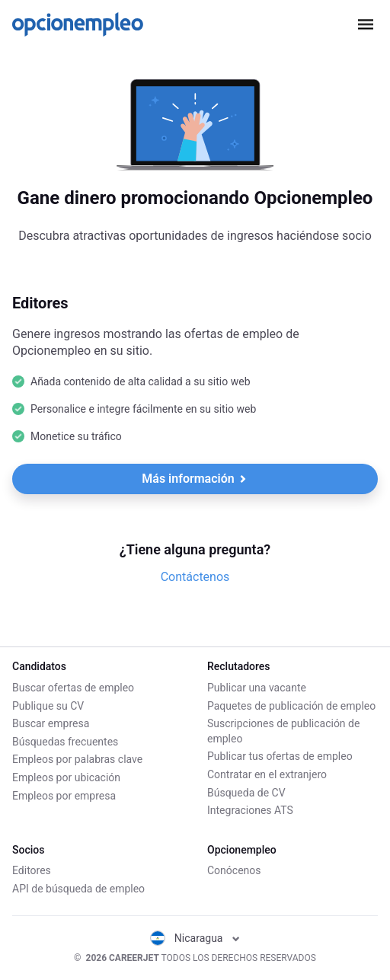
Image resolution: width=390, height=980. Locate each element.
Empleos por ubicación (66, 777)
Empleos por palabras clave (77, 759)
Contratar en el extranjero (267, 774)
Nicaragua (195, 938)
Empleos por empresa (64, 796)
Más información (194, 479)
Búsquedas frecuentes (65, 742)
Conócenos (234, 870)
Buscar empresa (51, 723)
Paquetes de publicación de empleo (291, 706)
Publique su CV (48, 706)
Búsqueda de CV (246, 793)
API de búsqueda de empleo (78, 889)
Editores (32, 870)
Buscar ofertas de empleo (73, 688)
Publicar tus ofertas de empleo (280, 756)
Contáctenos (195, 577)
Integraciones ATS (250, 810)
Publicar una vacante (257, 688)
